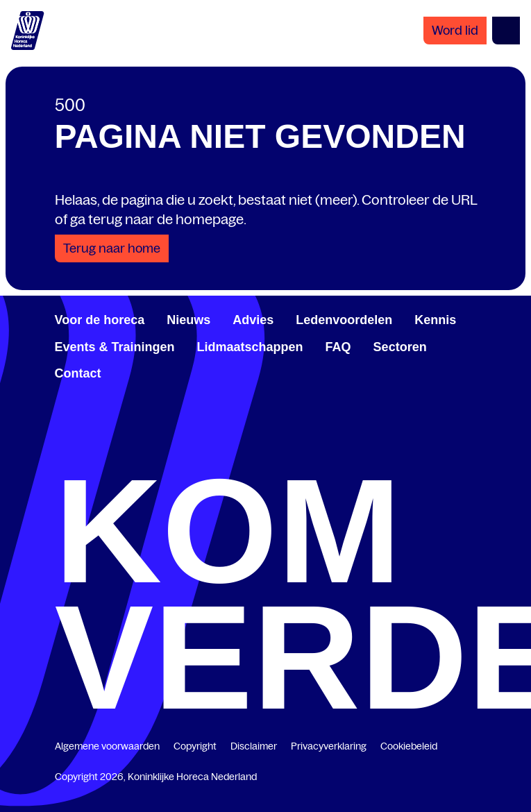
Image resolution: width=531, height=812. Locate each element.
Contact (78, 373)
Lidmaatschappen (250, 347)
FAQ (338, 347)
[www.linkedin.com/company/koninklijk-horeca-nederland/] (163, 454)
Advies (253, 320)
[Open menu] (506, 31)
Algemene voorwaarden (107, 746)
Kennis (435, 320)
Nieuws (188, 320)
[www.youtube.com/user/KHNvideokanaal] (369, 454)
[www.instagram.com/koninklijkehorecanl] (471, 454)
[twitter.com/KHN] (266, 454)
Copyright (195, 746)
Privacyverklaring (329, 746)
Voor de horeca (100, 320)
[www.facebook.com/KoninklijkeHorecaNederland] (60, 454)
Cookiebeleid (409, 746)
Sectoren (400, 347)
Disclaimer (254, 746)
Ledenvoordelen (344, 320)
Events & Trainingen (115, 347)
